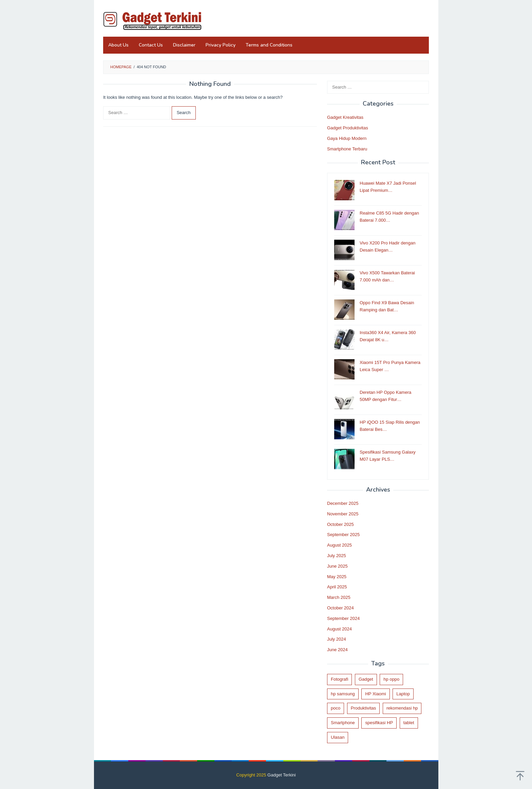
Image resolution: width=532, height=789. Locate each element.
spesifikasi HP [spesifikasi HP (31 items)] (379, 723)
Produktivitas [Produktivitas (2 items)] (363, 708)
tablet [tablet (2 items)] (409, 723)
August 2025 (339, 545)
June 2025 (337, 566)
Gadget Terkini (282, 775)
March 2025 (339, 597)
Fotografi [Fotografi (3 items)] (339, 679)
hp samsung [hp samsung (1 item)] (343, 694)
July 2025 (337, 556)
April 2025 (337, 587)
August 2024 (339, 629)
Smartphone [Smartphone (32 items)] (343, 723)
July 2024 (337, 639)
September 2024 (343, 618)
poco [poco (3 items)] (336, 708)
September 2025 (343, 535)
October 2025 (340, 524)
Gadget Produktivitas (348, 128)
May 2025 (337, 577)
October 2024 (340, 608)
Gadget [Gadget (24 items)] (366, 679)
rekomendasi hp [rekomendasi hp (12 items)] (402, 708)
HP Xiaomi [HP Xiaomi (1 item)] (375, 694)
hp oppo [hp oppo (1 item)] (391, 679)
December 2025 (343, 503)
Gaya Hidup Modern (347, 138)
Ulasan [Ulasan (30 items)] (338, 737)
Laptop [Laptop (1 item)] (403, 694)
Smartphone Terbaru (347, 149)
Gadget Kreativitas (345, 117)
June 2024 (337, 650)
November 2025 (343, 514)
